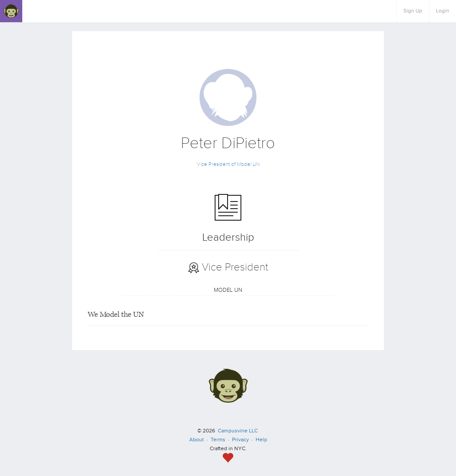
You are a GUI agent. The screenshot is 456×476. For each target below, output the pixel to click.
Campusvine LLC (238, 431)
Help (261, 440)
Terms (218, 440)
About (197, 440)
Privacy (240, 440)
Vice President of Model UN (228, 164)
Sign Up (413, 11)
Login (443, 11)
